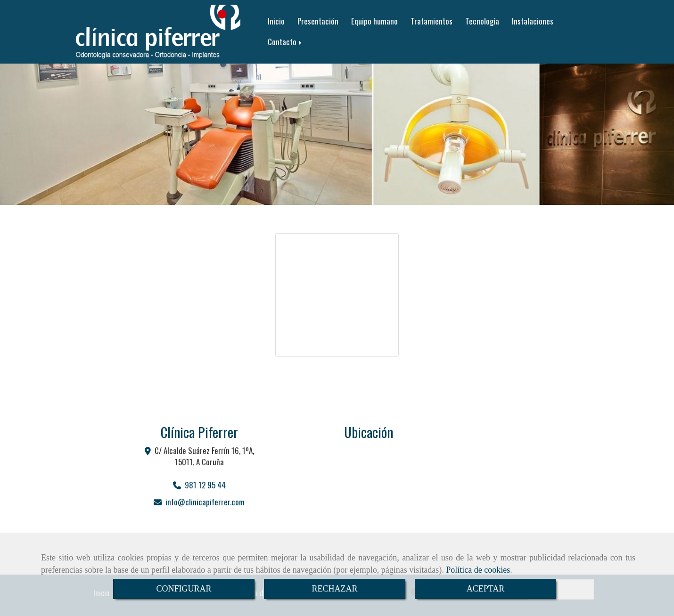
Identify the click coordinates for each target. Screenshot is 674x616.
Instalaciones (533, 21)
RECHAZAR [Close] (334, 589)
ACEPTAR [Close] (486, 589)
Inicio (276, 21)
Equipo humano (374, 21)
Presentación (318, 21)
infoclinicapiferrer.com (205, 502)
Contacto (285, 42)
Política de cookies (478, 570)
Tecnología (482, 21)
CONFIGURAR (184, 589)
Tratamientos (432, 21)
